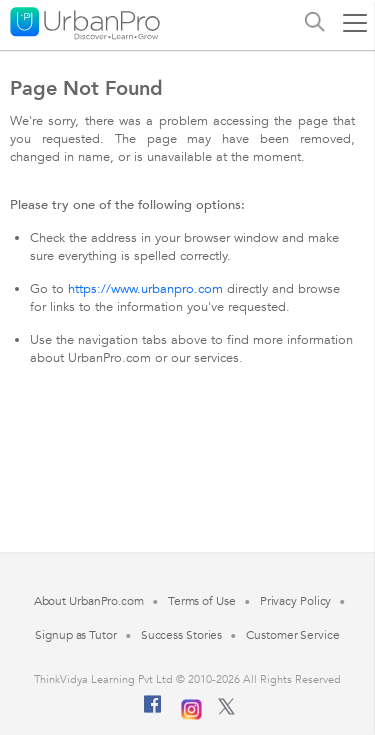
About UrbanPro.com (89, 601)
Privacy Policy (296, 601)
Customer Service (292, 635)
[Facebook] (153, 712)
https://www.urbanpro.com (145, 289)
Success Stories (182, 635)
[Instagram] (191, 707)
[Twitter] (226, 711)
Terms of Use (202, 601)
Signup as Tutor (76, 635)
